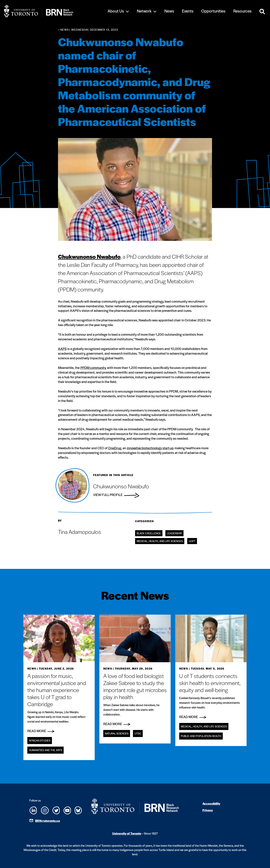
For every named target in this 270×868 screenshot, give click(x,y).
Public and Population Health (201, 736)
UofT (192, 541)
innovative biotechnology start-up (150, 448)
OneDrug (115, 448)
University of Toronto (127, 833)
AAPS (62, 349)
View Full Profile (116, 495)
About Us (116, 11)
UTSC (138, 733)
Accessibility (211, 803)
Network (144, 11)
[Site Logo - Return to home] (51, 11)
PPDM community (93, 368)
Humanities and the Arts (45, 750)
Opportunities (213, 11)
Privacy (208, 810)
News (169, 11)
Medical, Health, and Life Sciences (160, 541)
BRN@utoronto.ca (48, 821)
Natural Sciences (117, 733)
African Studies (40, 740)
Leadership (174, 533)
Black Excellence (149, 533)
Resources (242, 11)
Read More (41, 731)
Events (188, 11)
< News (63, 30)
